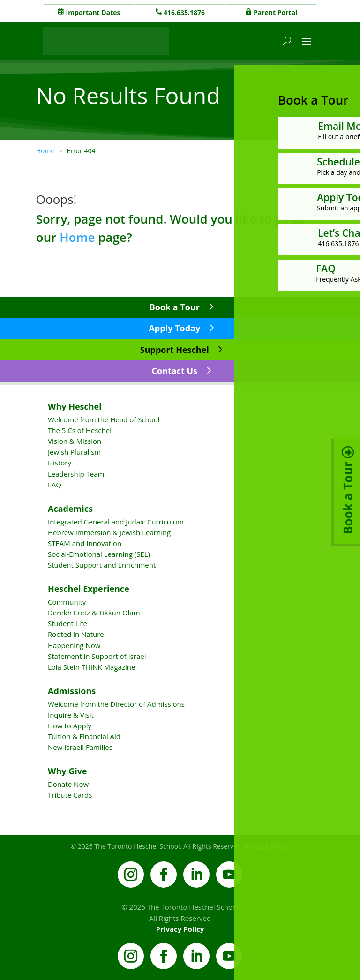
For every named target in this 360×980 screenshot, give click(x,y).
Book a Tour (175, 307)
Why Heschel (75, 406)
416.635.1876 (184, 12)
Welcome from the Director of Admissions (116, 704)
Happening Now (74, 645)
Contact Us (175, 371)
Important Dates (93, 12)
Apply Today (174, 328)
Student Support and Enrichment (102, 565)
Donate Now (68, 784)
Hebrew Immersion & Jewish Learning (109, 532)
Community (67, 602)
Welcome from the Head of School (104, 419)
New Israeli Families (80, 747)
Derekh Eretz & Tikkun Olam (94, 613)
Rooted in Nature (76, 634)
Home (77, 237)
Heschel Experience (89, 589)
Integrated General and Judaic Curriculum (116, 522)
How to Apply (70, 726)
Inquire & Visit (71, 715)
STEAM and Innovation (85, 543)
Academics (70, 509)
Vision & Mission (75, 441)
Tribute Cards (70, 795)
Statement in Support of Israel (97, 656)
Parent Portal (275, 12)
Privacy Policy (180, 929)
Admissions (72, 691)
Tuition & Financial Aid (84, 736)
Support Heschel (175, 350)
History (60, 463)
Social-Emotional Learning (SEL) (99, 554)
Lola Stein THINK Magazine (91, 667)
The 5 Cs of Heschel (80, 430)
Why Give (67, 771)
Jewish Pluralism (74, 452)
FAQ (55, 485)
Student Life (67, 623)
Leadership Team (76, 474)
